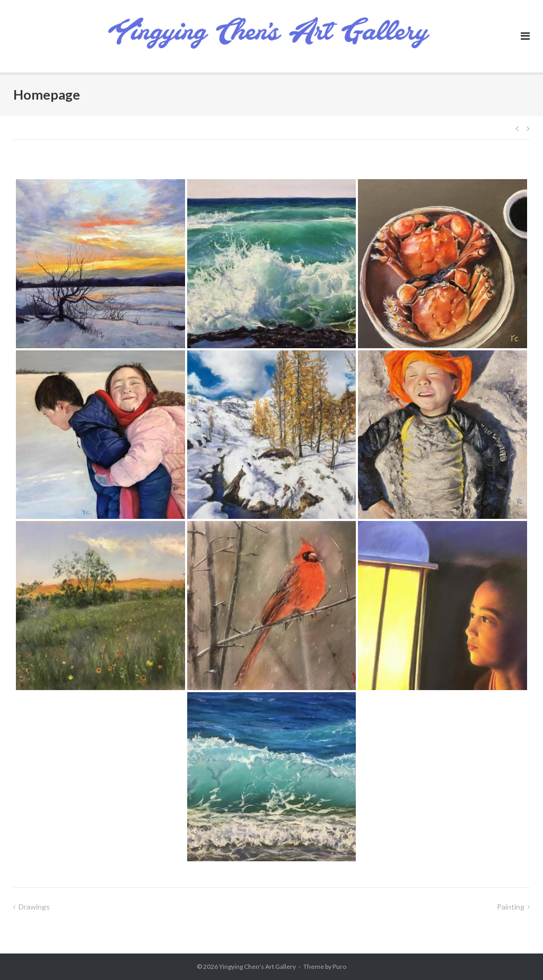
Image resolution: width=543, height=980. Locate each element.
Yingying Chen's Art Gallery (257, 966)
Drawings (34, 907)
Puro (339, 966)
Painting (511, 907)
